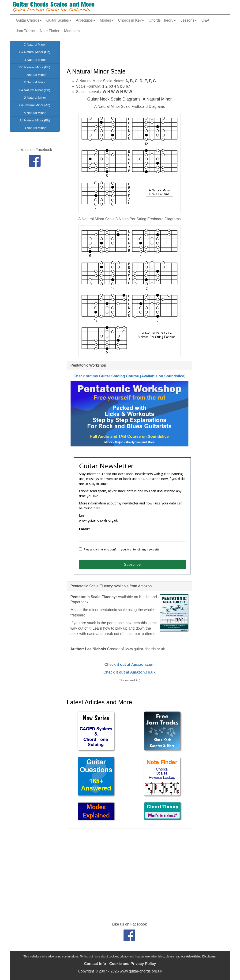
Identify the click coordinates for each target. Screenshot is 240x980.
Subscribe (132, 564)
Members (72, 31)
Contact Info (95, 964)
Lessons (189, 20)
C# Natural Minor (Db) (35, 52)
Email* (84, 529)
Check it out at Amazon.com (130, 664)
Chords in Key (131, 20)
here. (97, 508)
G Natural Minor (35, 98)
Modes (107, 20)
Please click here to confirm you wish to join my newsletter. (120, 549)
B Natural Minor (35, 128)
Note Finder (50, 31)
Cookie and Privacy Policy (133, 964)
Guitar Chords (29, 20)
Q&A (205, 20)
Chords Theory (162, 20)
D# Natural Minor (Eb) (35, 67)
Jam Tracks (26, 31)
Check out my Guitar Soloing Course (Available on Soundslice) (130, 376)
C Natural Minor (35, 45)
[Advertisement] (152, 51)
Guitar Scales (59, 20)
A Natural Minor (35, 113)
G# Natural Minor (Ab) (35, 105)
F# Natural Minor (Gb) (35, 90)
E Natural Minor (35, 75)
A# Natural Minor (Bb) (35, 120)
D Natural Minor (35, 60)
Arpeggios (86, 20)
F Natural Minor (35, 82)
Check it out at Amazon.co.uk (129, 672)
